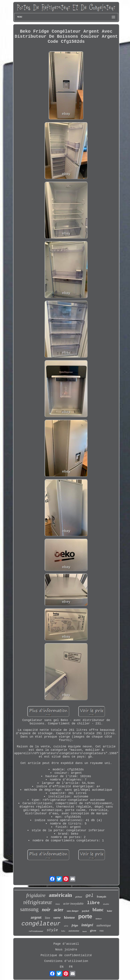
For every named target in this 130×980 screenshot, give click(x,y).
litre (47, 918)
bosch (85, 931)
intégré (87, 925)
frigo (75, 925)
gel (89, 896)
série (66, 926)
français (101, 897)
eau (102, 931)
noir (46, 910)
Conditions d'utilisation (66, 961)
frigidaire (36, 895)
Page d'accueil (66, 944)
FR (71, 967)
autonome (74, 931)
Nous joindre (66, 950)
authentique (104, 925)
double (106, 904)
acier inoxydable (73, 904)
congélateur (41, 924)
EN (62, 967)
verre (57, 918)
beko (63, 931)
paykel (86, 911)
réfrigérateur (38, 902)
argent (36, 917)
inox (58, 904)
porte (85, 916)
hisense (69, 917)
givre (93, 931)
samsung (29, 909)
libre (93, 903)
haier (110, 911)
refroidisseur (36, 931)
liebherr (99, 919)
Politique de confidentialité (66, 955)
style (52, 930)
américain (61, 895)
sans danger (73, 911)
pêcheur (79, 897)
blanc (98, 910)
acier (58, 910)
